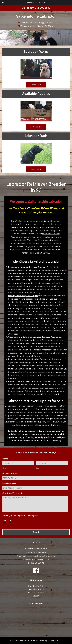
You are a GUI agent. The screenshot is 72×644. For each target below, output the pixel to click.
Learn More (36, 85)
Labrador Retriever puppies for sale (25, 350)
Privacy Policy (56, 640)
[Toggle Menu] (3, 2)
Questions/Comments (13, 493)
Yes (4, 523)
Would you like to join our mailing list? (21, 516)
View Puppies (36, 127)
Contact (11, 431)
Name (6, 459)
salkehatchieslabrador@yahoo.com (37, 23)
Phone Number (10, 474)
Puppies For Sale (36, 586)
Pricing (36, 596)
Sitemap (44, 640)
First (4, 468)
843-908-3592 (40, 552)
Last (38, 468)
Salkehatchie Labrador (36, 2)
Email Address (10, 483)
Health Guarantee (36, 593)
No (10, 523)
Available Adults (36, 589)
